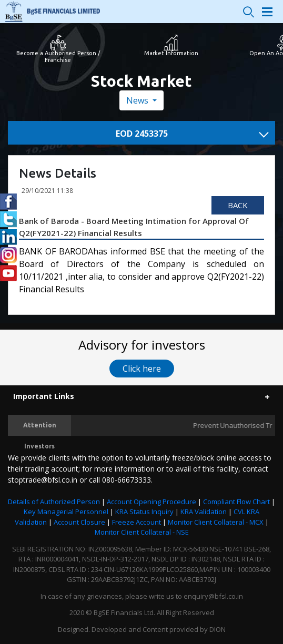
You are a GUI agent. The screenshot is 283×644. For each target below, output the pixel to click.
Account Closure (79, 522)
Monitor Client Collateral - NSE (142, 532)
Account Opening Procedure (151, 502)
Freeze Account (137, 522)
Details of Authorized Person (54, 502)
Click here (142, 369)
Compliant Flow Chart (236, 502)
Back (238, 205)
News (138, 100)
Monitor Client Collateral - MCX (216, 522)
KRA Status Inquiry (144, 512)
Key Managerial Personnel (66, 512)
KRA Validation (204, 512)
